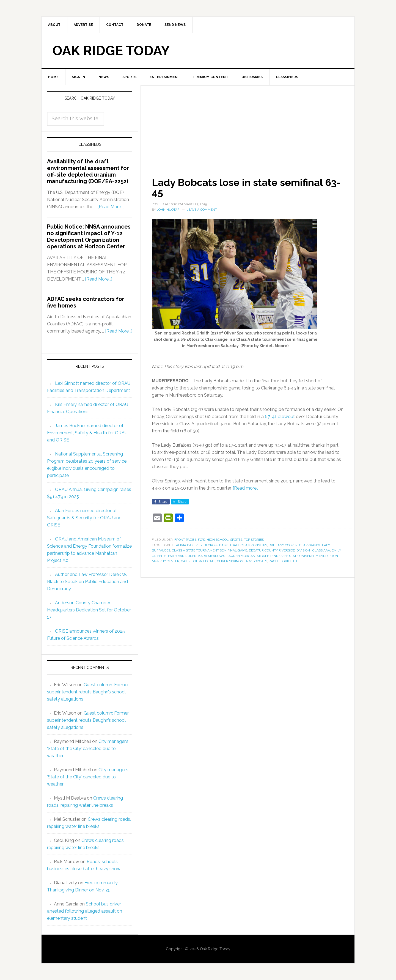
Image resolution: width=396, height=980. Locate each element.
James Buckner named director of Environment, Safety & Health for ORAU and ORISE (87, 433)
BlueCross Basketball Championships (233, 545)
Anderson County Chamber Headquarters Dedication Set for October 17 (89, 610)
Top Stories (254, 540)
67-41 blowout (280, 417)
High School (218, 540)
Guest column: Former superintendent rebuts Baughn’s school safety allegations (88, 692)
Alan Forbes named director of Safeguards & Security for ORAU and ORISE (84, 518)
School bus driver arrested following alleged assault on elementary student (85, 911)
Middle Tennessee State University (287, 556)
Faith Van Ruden (182, 556)
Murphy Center (166, 561)
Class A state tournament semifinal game (210, 550)
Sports (236, 540)
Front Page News (190, 540)
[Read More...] (111, 207)
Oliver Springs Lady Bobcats (242, 561)
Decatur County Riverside (272, 550)
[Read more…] (246, 488)
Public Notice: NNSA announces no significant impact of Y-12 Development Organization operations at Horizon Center (89, 237)
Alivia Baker (187, 545)
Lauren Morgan (241, 556)
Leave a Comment (202, 210)
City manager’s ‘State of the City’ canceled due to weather (88, 749)
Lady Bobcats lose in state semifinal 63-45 (246, 187)
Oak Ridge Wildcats (198, 561)
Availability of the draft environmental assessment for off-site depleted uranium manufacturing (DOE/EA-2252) (88, 171)
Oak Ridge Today (111, 51)
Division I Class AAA (313, 550)
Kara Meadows (212, 556)
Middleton (329, 556)
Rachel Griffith (283, 561)
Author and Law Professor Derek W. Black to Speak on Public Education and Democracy (87, 582)
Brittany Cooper (283, 545)
